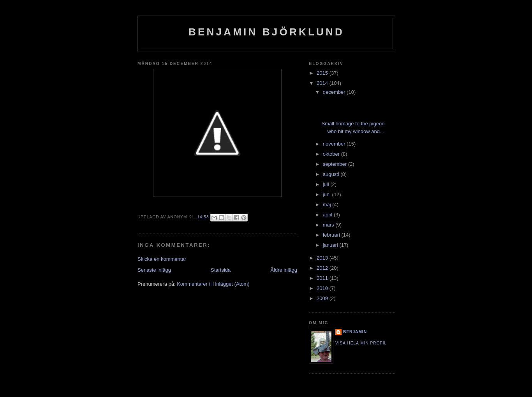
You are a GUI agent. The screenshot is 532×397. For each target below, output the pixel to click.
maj (328, 205)
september (336, 164)
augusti (332, 174)
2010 (323, 288)
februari (332, 235)
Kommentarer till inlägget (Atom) (213, 284)
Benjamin (355, 332)
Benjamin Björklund (266, 32)
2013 (323, 258)
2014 (323, 83)
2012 (323, 268)
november (335, 144)
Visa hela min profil (361, 343)
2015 (323, 73)
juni (328, 194)
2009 (323, 298)
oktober (332, 154)
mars (329, 225)
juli (327, 184)
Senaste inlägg (154, 270)
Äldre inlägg (284, 270)
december (335, 92)
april (328, 215)
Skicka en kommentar (162, 259)
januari (331, 245)
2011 (323, 278)
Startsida (221, 270)
